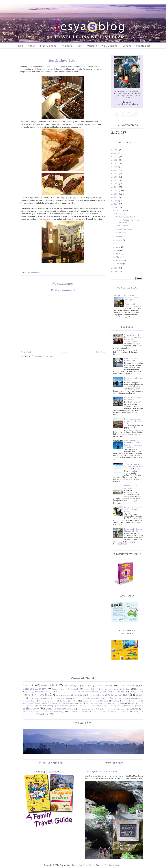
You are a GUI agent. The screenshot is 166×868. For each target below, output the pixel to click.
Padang (55, 703)
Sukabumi (123, 709)
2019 (117, 170)
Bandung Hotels (59, 689)
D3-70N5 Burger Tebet (125, 217)
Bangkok (74, 689)
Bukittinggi (30, 692)
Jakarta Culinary (34, 272)
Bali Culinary (70, 686)
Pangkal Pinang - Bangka (95, 703)
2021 (117, 163)
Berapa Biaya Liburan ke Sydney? (133, 399)
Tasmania (126, 712)
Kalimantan (66, 698)
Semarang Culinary (116, 706)
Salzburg (102, 706)
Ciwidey (68, 692)
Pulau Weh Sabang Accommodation (70, 706)
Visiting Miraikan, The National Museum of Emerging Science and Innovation (134, 444)
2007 (117, 268)
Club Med (78, 692)
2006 (117, 272)
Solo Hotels (112, 709)
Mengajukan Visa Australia (132, 487)
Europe (127, 46)
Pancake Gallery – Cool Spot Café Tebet (128, 221)
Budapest (139, 689)
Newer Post (26, 352)
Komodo (86, 698)
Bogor (128, 689)
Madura (94, 701)
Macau (85, 701)
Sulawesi (134, 709)
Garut (58, 695)
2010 (117, 201)
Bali (54, 685)
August (119, 240)
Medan (138, 701)
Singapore (32, 708)
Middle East (143, 46)
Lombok (74, 701)
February (120, 260)
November (121, 210)
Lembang (64, 701)
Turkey (136, 712)
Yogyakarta (43, 714)
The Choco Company (114, 865)
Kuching (43, 701)
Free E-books (48, 46)
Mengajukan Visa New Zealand (134, 379)
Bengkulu (104, 689)
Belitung (94, 689)
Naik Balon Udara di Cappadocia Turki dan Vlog (134, 421)
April (118, 254)
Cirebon (59, 692)
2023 (117, 157)
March (119, 257)
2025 (117, 150)
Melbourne (27, 703)
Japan (140, 694)
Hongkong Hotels (96, 695)
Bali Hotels (87, 686)
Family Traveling (38, 694)
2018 (117, 174)
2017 (117, 177)
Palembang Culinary (68, 703)
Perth (132, 703)
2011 (117, 197)
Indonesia (67, 46)
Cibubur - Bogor (44, 692)
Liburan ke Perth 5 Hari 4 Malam (132, 360)
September (121, 237)
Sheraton (130, 706)
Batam (86, 689)
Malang (116, 701)
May (118, 250)
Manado (127, 701)
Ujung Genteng (29, 714)
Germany (67, 695)
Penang (122, 703)
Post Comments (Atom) (42, 356)
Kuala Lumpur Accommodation (124, 698)
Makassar (104, 701)
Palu (81, 703)
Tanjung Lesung (98, 712)
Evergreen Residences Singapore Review (134, 530)
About (32, 46)
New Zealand (110, 46)
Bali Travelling (105, 686)
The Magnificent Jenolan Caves (101, 771)
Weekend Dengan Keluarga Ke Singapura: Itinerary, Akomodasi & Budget (133, 302)
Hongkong (79, 695)
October (120, 214)
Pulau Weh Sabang (45, 706)
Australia (92, 46)
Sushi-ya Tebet (122, 226)
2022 (117, 160)
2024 (117, 153)
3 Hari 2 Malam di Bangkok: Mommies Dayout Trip (133, 337)
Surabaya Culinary (31, 712)
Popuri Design (89, 865)
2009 (117, 204)
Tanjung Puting (113, 712)
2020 (117, 167)
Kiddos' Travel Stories (124, 295)
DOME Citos (121, 232)
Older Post (100, 352)
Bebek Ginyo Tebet (124, 229)
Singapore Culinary (87, 709)
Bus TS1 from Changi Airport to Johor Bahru (133, 509)
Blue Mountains (117, 689)
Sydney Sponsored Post (79, 712)
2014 (117, 187)
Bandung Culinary (34, 689)
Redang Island (91, 706)
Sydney (60, 711)
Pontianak (31, 706)
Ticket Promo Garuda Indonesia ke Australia (134, 465)
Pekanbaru (112, 703)
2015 (117, 184)
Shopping (140, 706)
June (118, 247)
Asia (79, 46)
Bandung (134, 686)
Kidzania (76, 698)
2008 (117, 207)
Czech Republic (92, 692)
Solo (102, 709)
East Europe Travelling (113, 692)
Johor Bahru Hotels (50, 698)
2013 (117, 191)
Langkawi (53, 701)
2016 (117, 180)
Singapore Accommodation (59, 709)
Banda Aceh (122, 686)
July (118, 243)
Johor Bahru (34, 698)
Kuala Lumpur (100, 698)
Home (19, 46)
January (120, 264)
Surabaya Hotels (47, 712)
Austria (44, 686)
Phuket (140, 703)
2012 (117, 194)
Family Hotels (136, 692)
